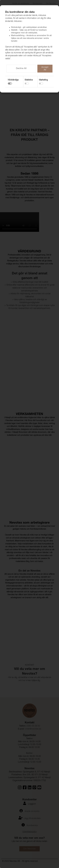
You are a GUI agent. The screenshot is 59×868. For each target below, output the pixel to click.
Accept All (45, 69)
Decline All (21, 69)
